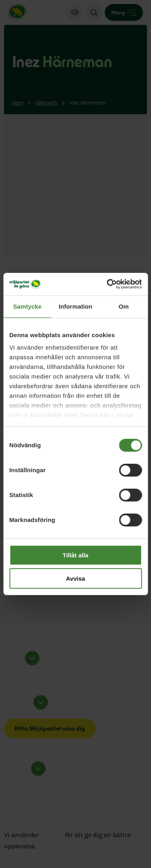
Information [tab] (76, 306)
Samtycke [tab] (27, 306)
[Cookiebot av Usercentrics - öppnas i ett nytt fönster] (108, 284)
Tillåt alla (76, 555)
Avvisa (76, 578)
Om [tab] (124, 306)
